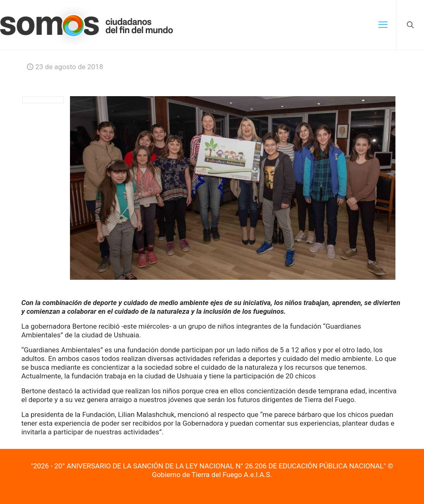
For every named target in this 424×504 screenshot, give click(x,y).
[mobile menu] (383, 25)
